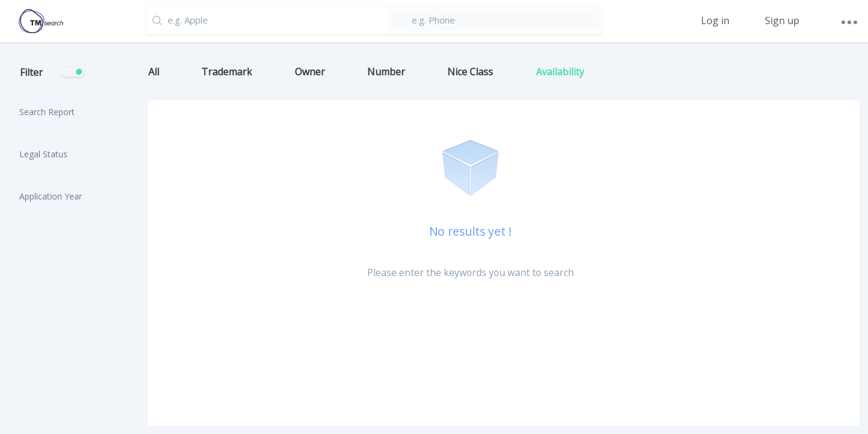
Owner (310, 72)
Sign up (782, 20)
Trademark (227, 72)
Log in (715, 20)
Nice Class (470, 72)
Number (386, 72)
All (154, 72)
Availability (560, 72)
